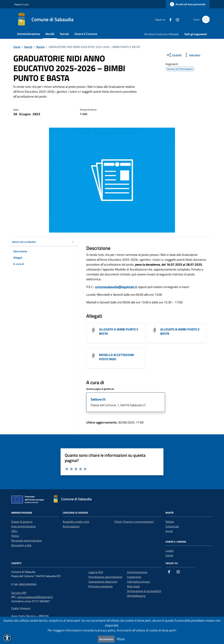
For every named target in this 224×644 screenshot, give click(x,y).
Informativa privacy (139, 582)
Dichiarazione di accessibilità (144, 591)
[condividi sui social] (174, 55)
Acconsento (106, 639)
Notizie (170, 522)
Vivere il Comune (86, 34)
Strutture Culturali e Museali (161, 34)
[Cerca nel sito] (206, 19)
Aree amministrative (23, 526)
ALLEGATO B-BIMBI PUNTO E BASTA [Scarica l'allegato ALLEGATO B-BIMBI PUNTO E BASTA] (180, 331)
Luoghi (170, 551)
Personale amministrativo (27, 540)
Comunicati (172, 526)
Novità (50, 34)
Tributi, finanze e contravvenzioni (134, 522)
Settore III (98, 399)
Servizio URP (19, 593)
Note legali (133, 586)
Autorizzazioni (71, 526)
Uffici (14, 531)
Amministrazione (29, 34)
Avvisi (169, 531)
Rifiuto (121, 639)
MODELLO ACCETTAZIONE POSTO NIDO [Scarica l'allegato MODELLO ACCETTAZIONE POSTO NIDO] (117, 357)
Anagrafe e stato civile (76, 522)
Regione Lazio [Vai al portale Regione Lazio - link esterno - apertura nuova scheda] (21, 4)
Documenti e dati (21, 545)
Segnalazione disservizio (103, 582)
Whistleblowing (136, 596)
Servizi (64, 34)
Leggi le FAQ (96, 572)
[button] (7, 638)
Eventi (169, 555)
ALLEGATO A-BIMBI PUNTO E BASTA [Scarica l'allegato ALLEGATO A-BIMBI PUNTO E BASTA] (119, 331)
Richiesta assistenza (100, 586)
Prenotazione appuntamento (105, 577)
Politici (15, 536)
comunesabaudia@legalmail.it (116, 287)
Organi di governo (22, 522)
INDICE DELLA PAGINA (43, 242)
